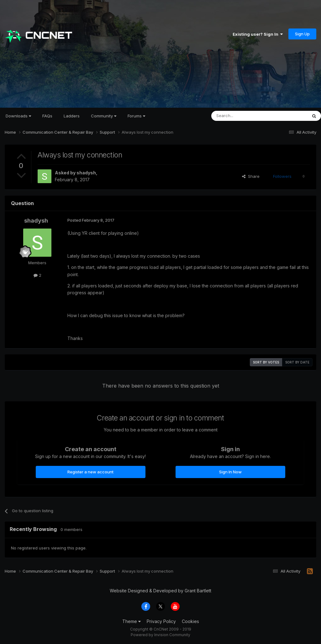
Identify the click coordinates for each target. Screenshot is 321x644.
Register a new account (90, 472)
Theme (132, 621)
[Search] (243, 116)
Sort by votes (266, 362)
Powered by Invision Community (160, 635)
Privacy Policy (161, 621)
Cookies (190, 621)
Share (251, 176)
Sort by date (297, 362)
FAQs (47, 116)
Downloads (18, 116)
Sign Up (302, 34)
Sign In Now (230, 472)
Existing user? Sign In (258, 34)
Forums (136, 116)
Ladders (72, 116)
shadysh (86, 173)
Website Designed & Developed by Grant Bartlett (160, 591)
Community (104, 116)
